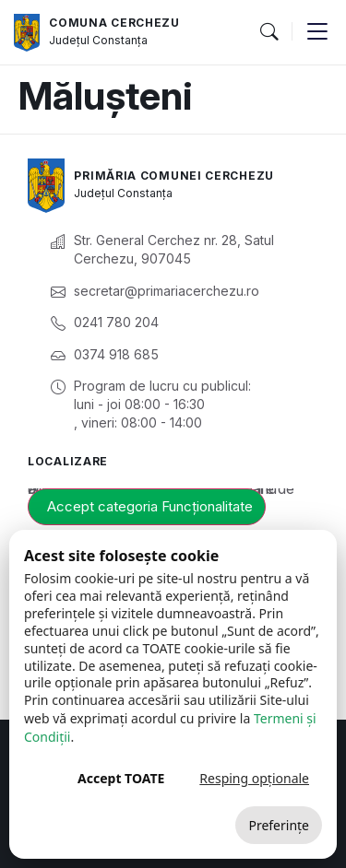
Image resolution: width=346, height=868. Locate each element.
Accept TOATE (121, 778)
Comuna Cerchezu (114, 23)
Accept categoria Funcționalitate (150, 506)
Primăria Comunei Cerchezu (174, 176)
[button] (268, 32)
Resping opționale (254, 778)
